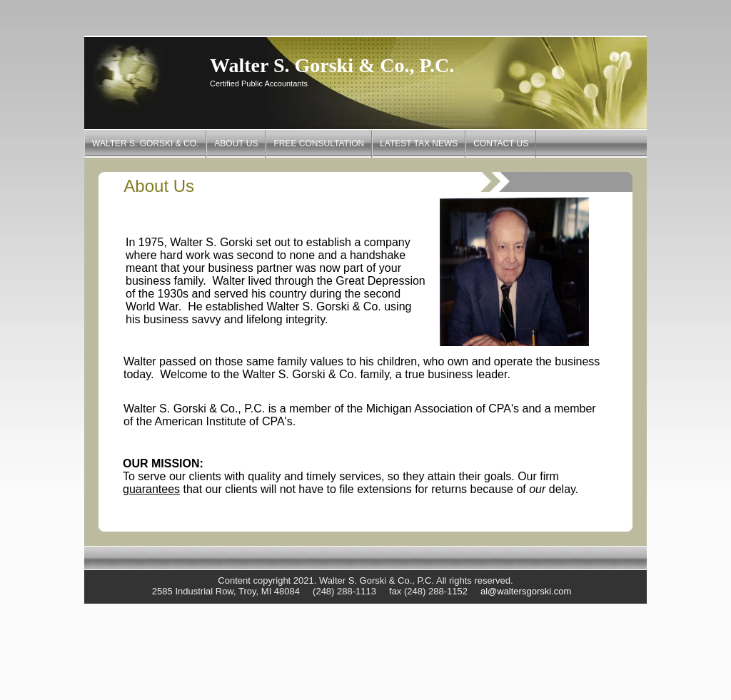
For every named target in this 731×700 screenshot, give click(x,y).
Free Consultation (319, 143)
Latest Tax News (419, 143)
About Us (236, 143)
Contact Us (501, 143)
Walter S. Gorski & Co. (145, 143)
